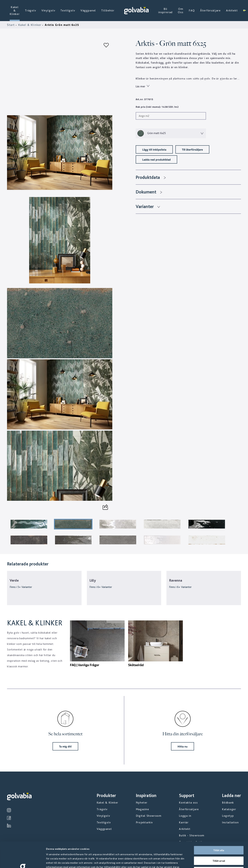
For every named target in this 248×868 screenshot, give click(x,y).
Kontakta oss (188, 803)
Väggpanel (88, 10)
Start (11, 25)
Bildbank (228, 803)
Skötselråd (136, 665)
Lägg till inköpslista (154, 149)
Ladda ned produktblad (156, 159)
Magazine (143, 809)
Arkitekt (232, 10)
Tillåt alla (219, 825)
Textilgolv (68, 10)
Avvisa (219, 846)
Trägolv (31, 10)
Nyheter (142, 803)
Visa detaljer (190, 861)
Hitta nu (183, 746)
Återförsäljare (210, 10)
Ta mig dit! (65, 746)
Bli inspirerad (165, 11)
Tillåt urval (219, 835)
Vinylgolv (48, 10)
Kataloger (229, 809)
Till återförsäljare (192, 149)
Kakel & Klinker (15, 10)
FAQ (192, 10)
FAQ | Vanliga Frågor (85, 665)
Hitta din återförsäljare (183, 734)
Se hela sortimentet (65, 734)
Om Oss (181, 11)
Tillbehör (108, 10)
